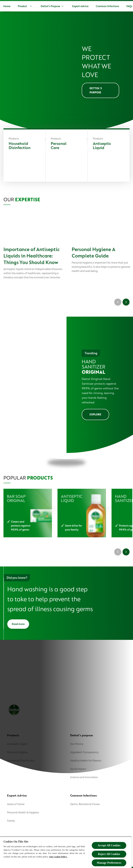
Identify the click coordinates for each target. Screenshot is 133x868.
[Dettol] (6, 7)
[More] (116, 6)
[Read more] (18, 626)
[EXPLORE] (95, 416)
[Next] (126, 303)
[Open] (128, 6)
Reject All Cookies (109, 854)
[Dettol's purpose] (100, 91)
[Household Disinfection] (24, 156)
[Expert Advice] (95, 6)
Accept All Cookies (109, 845)
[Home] (21, 6)
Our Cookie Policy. (58, 857)
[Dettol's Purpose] (65, 6)
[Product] (40, 6)
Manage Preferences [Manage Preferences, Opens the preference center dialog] (109, 863)
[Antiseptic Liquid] (109, 156)
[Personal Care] (66, 156)
